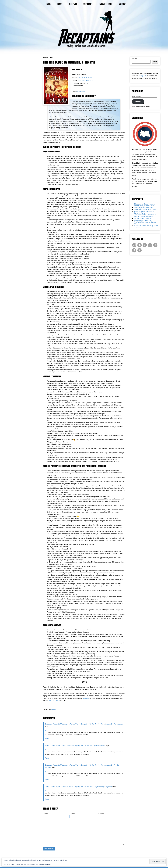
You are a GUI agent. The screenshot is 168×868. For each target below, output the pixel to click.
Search (134, 59)
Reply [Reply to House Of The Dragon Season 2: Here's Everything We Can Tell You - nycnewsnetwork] (47, 758)
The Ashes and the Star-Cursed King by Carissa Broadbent (145, 216)
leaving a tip (142, 76)
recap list (86, 698)
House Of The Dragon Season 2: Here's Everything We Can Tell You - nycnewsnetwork (75, 746)
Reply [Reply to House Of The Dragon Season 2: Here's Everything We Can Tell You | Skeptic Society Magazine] (47, 799)
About (60, 4)
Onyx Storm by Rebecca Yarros (145, 209)
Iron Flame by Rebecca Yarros (145, 206)
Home (48, 4)
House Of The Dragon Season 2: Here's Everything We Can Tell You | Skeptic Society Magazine (78, 787)
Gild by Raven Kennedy (142, 218)
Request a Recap (106, 4)
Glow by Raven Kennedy (143, 220)
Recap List (73, 4)
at (45, 730)
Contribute (88, 4)
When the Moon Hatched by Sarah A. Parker (144, 212)
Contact (122, 4)
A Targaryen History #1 (85, 80)
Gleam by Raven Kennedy (143, 208)
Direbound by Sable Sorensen (145, 204)
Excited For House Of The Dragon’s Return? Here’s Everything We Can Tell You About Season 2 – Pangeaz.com (84, 724)
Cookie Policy (47, 864)
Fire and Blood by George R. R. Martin (69, 62)
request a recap (54, 701)
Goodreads (81, 91)
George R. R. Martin (85, 77)
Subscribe (138, 102)
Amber (53, 710)
